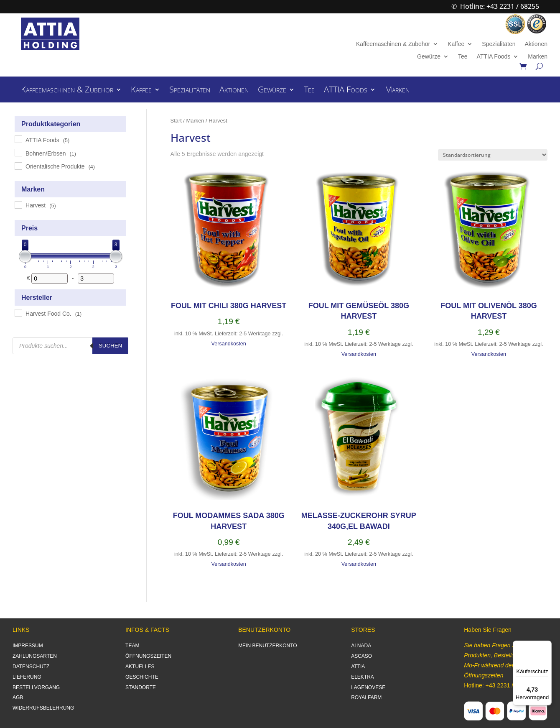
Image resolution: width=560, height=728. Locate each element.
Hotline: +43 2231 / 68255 (500, 6)
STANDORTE (141, 687)
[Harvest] (18, 204)
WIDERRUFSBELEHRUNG (43, 708)
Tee (463, 57)
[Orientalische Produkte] (18, 166)
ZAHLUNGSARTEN (35, 656)
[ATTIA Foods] (18, 139)
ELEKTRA (363, 677)
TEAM (132, 646)
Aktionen (536, 44)
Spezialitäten (499, 44)
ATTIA (358, 667)
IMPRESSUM (28, 646)
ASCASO (361, 656)
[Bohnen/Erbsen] (18, 152)
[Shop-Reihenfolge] (493, 155)
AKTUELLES (140, 667)
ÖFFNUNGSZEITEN (148, 656)
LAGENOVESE (368, 687)
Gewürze (429, 57)
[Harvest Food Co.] (18, 312)
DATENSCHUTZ (31, 667)
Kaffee (456, 44)
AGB (18, 697)
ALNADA (361, 646)
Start (176, 121)
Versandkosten (229, 344)
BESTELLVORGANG (36, 687)
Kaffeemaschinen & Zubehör (393, 44)
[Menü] (547, 646)
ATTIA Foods (494, 57)
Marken (538, 57)
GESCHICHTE (142, 677)
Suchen (110, 346)
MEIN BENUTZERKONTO (267, 646)
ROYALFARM (366, 697)
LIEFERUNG (27, 677)
